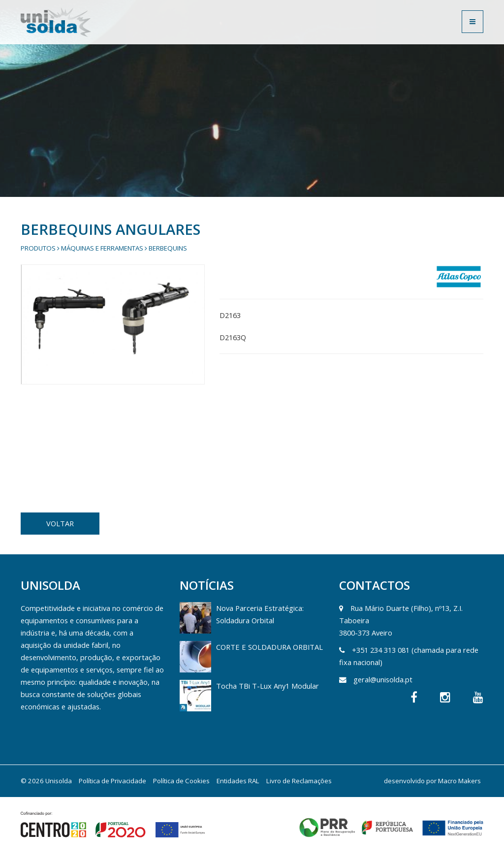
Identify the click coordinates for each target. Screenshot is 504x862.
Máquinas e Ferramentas (102, 248)
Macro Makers (459, 781)
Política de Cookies (181, 781)
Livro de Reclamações (299, 781)
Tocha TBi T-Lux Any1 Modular (268, 686)
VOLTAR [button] (60, 523)
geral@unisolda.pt (383, 679)
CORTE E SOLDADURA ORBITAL (269, 647)
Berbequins (168, 248)
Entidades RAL (238, 781)
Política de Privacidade (112, 781)
